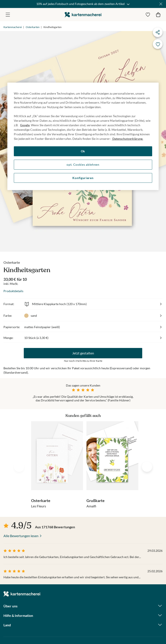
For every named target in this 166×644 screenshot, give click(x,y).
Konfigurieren (83, 178)
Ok (83, 151)
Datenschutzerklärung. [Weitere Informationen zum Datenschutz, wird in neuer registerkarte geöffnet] (127, 139)
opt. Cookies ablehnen (83, 165)
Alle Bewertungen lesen (21, 536)
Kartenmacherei (13, 27)
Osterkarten (33, 27)
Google (25, 125)
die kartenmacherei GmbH (83, 15)
